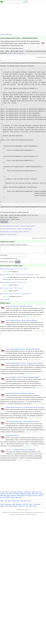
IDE (11, 495)
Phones (21, 508)
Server (41, 497)
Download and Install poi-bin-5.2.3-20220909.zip (17, 295)
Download (4, 222)
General (39, 494)
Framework (28, 494)
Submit (18, 263)
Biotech (7, 494)
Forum (35, 508)
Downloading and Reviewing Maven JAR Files (16, 232)
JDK (33, 495)
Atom (26, 502)
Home (2, 35)
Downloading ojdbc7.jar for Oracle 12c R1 (15, 284)
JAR (24, 506)
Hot (6, 502)
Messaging (7, 497)
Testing (13, 499)
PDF (19, 497)
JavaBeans (23, 495)
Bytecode (14, 494)
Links (7, 508)
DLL (27, 506)
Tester (2, 506)
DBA (14, 506)
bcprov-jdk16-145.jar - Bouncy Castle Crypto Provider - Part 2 (21, 276)
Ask (29, 502)
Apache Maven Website (16, 53)
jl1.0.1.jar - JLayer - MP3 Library (12, 290)
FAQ (30, 508)
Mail (2, 497)
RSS (22, 502)
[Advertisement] (14, 18)
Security (35, 497)
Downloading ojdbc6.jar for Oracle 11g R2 (15, 270)
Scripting (29, 497)
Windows (19, 506)
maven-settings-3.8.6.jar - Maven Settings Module (17, 229)
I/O (8, 495)
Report (23, 497)
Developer (8, 506)
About (10, 502)
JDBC (29, 495)
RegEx (2, 508)
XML (20, 499)
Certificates (37, 506)
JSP (36, 495)
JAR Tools (9, 35)
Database (20, 494)
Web (17, 499)
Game (34, 494)
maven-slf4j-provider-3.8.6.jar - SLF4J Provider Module (18, 226)
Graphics (3, 495)
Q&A (11, 508)
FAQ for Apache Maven (10, 234)
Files (31, 506)
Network (14, 497)
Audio (2, 494)
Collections (16, 502)
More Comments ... (6, 301)
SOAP (8, 499)
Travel (26, 508)
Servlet (3, 499)
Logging (41, 495)
